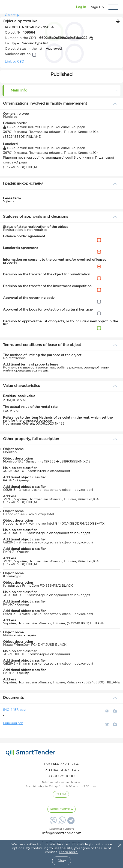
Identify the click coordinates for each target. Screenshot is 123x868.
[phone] (61, 764)
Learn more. (68, 852)
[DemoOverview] (61, 809)
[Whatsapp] (61, 823)
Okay (62, 861)
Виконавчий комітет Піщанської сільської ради (44, 127)
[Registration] (97, 7)
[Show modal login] (81, 7)
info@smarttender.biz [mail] (62, 833)
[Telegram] (70, 822)
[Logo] (10, 7)
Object (10, 15)
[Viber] (53, 822)
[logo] (31, 753)
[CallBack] (61, 794)
